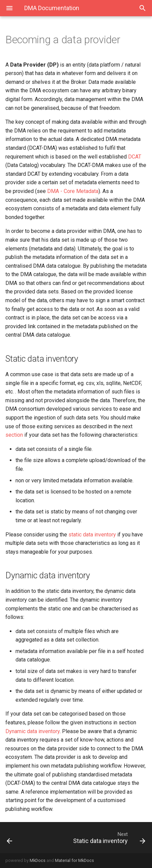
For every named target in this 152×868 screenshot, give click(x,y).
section (14, 435)
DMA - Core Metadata (73, 191)
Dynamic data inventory (33, 731)
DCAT (135, 157)
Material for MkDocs (74, 860)
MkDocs (38, 860)
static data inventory (92, 535)
